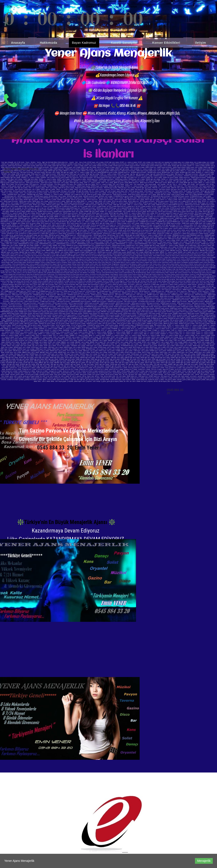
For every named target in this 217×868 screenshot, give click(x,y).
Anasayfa (18, 43)
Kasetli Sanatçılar (124, 43)
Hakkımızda (49, 43)
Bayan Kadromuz (84, 43)
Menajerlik (204, 861)
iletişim (200, 43)
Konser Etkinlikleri (166, 43)
